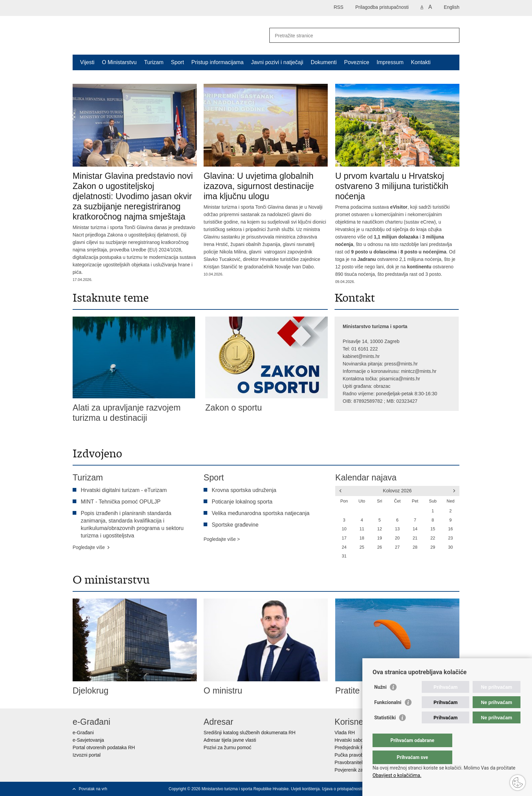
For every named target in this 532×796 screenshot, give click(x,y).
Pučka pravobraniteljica (359, 755)
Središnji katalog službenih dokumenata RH (250, 733)
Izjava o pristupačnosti (342, 789)
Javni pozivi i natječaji (277, 62)
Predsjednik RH (351, 747)
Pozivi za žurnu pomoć (227, 747)
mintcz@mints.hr (419, 371)
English (452, 7)
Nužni (380, 701)
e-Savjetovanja (88, 740)
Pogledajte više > (222, 539)
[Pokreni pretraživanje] (452, 35)
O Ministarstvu (119, 62)
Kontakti (421, 62)
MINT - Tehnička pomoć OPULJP (121, 502)
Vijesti (87, 62)
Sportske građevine (235, 525)
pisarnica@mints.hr (400, 379)
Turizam (154, 62)
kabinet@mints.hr (361, 356)
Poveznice (357, 62)
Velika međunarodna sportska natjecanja (261, 513)
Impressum (390, 62)
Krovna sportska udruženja (244, 490)
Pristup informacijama (217, 62)
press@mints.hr (401, 364)
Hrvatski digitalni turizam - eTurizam (124, 490)
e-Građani (83, 733)
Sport (177, 62)
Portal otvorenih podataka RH (104, 747)
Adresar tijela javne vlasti (230, 740)
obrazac (382, 386)
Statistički (385, 731)
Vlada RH (345, 733)
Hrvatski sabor (350, 740)
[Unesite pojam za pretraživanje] (357, 35)
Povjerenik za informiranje (362, 770)
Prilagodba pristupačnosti (382, 7)
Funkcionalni (388, 716)
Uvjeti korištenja (305, 789)
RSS (338, 7)
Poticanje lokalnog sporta (242, 502)
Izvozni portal (87, 755)
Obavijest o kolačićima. (397, 775)
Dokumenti (324, 62)
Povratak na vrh (93, 789)
